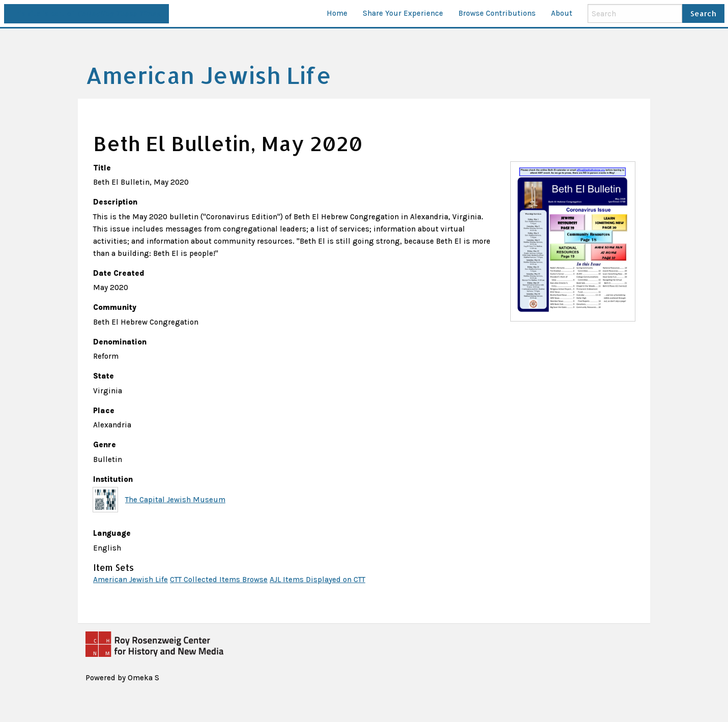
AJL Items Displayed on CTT (317, 580)
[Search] (635, 13)
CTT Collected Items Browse (219, 580)
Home (337, 13)
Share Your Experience (403, 13)
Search (703, 13)
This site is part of (86, 13)
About (562, 13)
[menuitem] (337, 14)
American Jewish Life (130, 580)
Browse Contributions (497, 13)
